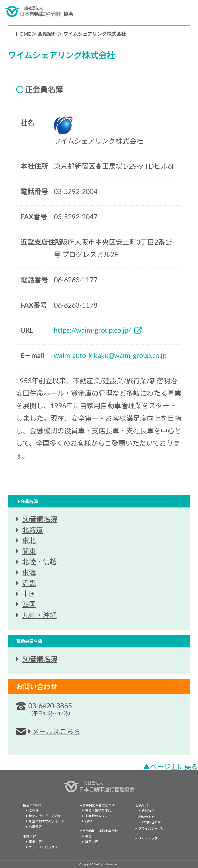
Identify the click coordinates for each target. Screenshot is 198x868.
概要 (88, 836)
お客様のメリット (98, 816)
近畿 (29, 583)
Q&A (89, 821)
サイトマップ (148, 838)
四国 (29, 604)
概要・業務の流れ (98, 810)
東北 (29, 540)
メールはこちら (56, 731)
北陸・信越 (39, 561)
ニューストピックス (43, 847)
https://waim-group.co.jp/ (92, 330)
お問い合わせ (151, 822)
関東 (29, 551)
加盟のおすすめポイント (47, 821)
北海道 (32, 530)
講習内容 (92, 842)
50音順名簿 (40, 519)
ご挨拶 (34, 810)
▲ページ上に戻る (171, 767)
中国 (29, 593)
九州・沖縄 (39, 615)
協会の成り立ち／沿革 (45, 816)
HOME (23, 34)
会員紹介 (47, 34)
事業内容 (35, 842)
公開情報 (35, 827)
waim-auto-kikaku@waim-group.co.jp (110, 355)
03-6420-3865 (51, 709)
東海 (29, 572)
